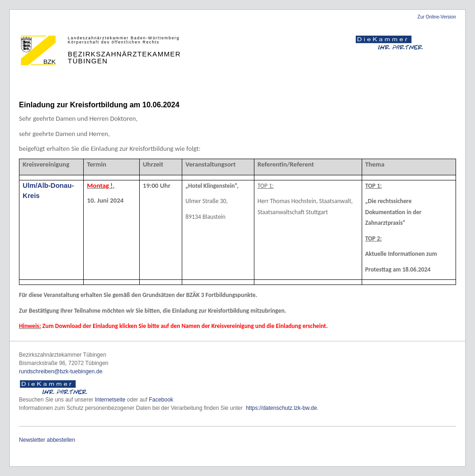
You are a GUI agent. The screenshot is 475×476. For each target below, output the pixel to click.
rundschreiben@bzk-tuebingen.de (61, 371)
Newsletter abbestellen (47, 440)
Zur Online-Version (437, 17)
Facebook (161, 400)
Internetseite (110, 400)
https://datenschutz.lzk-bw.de (281, 408)
